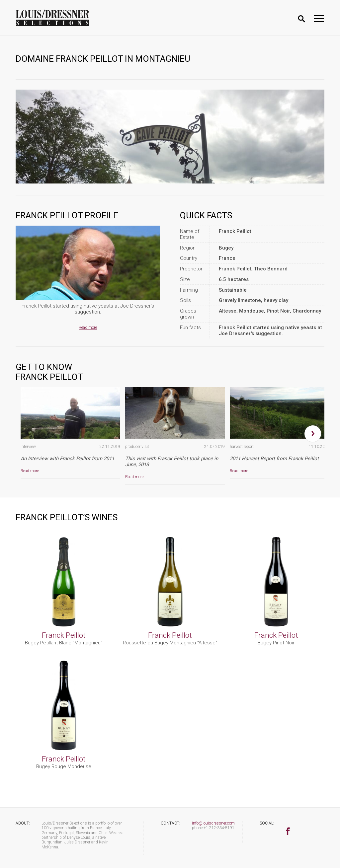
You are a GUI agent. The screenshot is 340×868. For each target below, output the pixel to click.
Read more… (31, 471)
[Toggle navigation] (319, 18)
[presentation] (313, 434)
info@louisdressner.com (213, 823)
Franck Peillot (64, 635)
